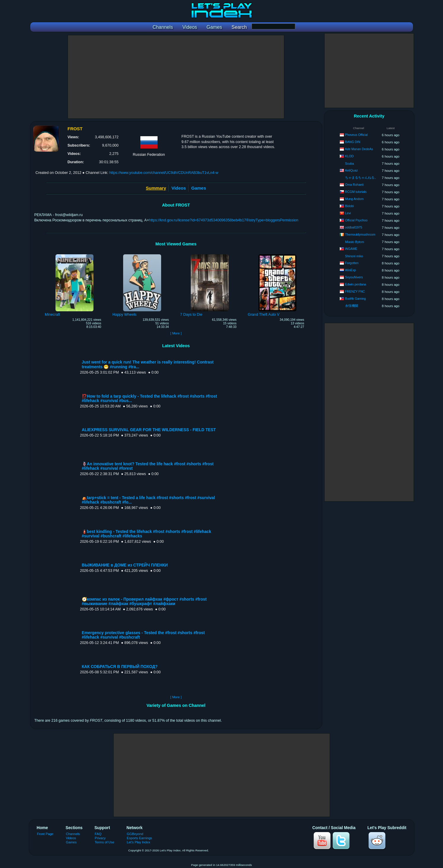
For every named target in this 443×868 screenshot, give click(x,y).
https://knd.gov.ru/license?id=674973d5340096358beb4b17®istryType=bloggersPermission (224, 220)
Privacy (100, 838)
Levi (348, 213)
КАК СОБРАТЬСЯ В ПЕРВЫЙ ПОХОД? (120, 667)
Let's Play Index (138, 842)
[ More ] (176, 333)
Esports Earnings (139, 838)
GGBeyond (135, 834)
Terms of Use (104, 842)
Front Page (45, 834)
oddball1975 (354, 227)
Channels (73, 834)
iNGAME (351, 249)
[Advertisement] (176, 77)
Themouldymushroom (360, 234)
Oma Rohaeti (354, 185)
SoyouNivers (354, 277)
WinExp (351, 270)
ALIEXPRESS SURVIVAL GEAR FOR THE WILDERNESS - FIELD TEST (149, 430)
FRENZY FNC (355, 291)
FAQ (98, 834)
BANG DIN (353, 142)
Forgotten (352, 263)
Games (199, 188)
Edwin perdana (356, 284)
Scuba (350, 164)
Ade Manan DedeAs (359, 149)
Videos (179, 188)
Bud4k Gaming (355, 299)
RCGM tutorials (356, 192)
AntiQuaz (351, 170)
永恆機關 (352, 306)
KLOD (349, 156)
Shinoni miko (354, 256)
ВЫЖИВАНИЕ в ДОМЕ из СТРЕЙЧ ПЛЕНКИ (125, 565)
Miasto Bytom (355, 242)
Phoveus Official (356, 135)
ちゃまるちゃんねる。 (361, 177)
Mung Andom (354, 199)
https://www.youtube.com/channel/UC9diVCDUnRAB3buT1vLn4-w (164, 173)
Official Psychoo (356, 220)
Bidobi (349, 206)
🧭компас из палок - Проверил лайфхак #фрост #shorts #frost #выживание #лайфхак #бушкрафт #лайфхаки (144, 602)
